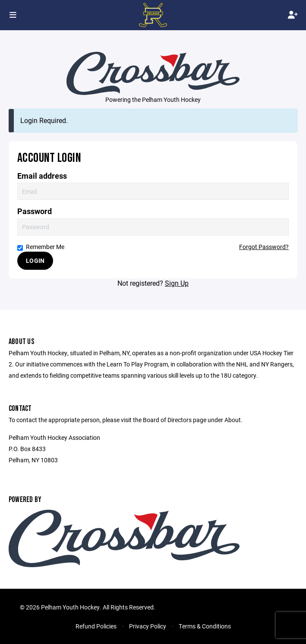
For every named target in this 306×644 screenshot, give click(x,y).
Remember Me (41, 247)
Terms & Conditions (205, 626)
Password (35, 211)
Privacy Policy (148, 626)
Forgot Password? (264, 247)
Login (35, 260)
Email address (42, 176)
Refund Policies (96, 626)
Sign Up (177, 283)
